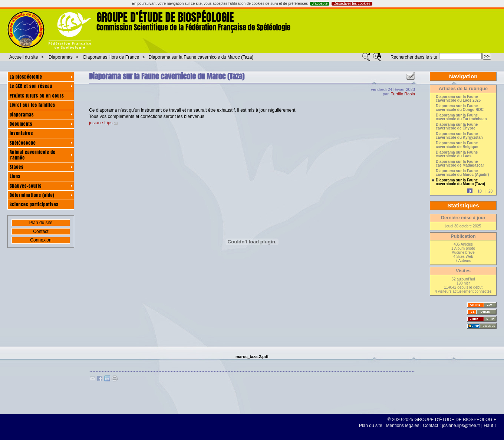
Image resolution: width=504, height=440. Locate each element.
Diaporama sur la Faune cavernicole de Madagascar (460, 164)
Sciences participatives (34, 204)
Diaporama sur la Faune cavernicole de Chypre (457, 127)
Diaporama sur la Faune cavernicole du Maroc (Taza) (201, 57)
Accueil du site (24, 57)
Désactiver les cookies (352, 4)
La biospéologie (26, 77)
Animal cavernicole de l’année (33, 155)
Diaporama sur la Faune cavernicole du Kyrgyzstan (459, 136)
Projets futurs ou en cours (37, 96)
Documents (21, 124)
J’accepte (320, 4)
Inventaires (21, 133)
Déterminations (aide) (32, 195)
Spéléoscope (23, 143)
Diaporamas (61, 57)
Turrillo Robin (403, 94)
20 (490, 191)
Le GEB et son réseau (31, 86)
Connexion (41, 240)
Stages (17, 167)
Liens (15, 176)
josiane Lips (101, 123)
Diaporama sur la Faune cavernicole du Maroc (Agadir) (462, 173)
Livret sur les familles (32, 105)
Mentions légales (402, 426)
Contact (41, 232)
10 (480, 191)
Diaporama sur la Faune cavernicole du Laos (457, 154)
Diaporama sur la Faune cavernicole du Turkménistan (461, 117)
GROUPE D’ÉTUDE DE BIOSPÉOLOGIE (165, 17)
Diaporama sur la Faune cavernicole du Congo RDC (460, 108)
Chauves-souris (26, 186)
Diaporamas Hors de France (111, 57)
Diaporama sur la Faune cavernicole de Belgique (457, 145)
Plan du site (41, 223)
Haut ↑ (490, 426)
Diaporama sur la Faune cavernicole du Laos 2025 (458, 99)
